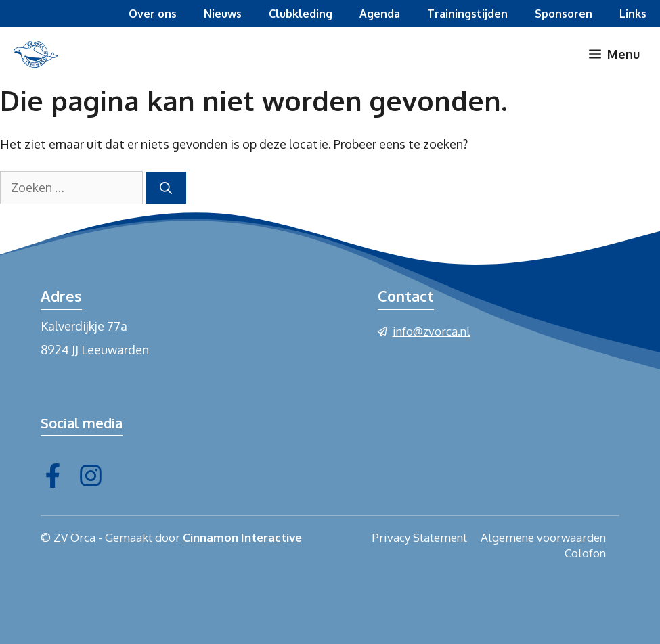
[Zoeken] (166, 188)
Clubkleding (301, 14)
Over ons (153, 14)
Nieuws (223, 14)
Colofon (585, 553)
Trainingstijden (467, 14)
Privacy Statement (419, 537)
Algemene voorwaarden (543, 537)
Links (633, 14)
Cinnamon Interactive (242, 537)
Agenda (380, 14)
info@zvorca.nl (432, 331)
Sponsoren (564, 14)
